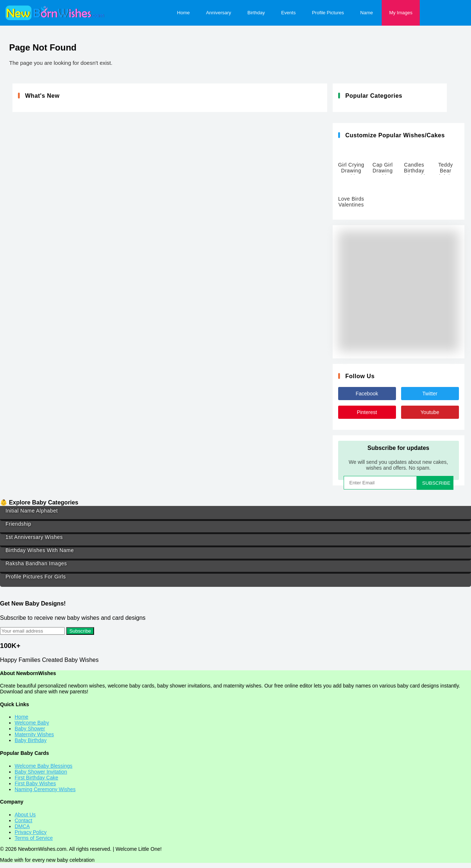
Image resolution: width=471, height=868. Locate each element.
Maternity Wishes (34, 734)
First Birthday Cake (36, 778)
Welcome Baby (32, 723)
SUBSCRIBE (436, 483)
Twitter (430, 394)
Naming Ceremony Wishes (45, 789)
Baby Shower (30, 729)
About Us (25, 815)
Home (184, 13)
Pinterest (367, 412)
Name (367, 13)
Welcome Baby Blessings (44, 766)
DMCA (22, 826)
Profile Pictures (328, 13)
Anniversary (219, 13)
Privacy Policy (31, 832)
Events (288, 13)
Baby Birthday (31, 740)
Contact (23, 820)
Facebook (367, 394)
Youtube (430, 412)
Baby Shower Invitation (41, 772)
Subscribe (80, 631)
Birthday (256, 13)
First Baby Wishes (35, 783)
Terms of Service (34, 838)
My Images (401, 13)
